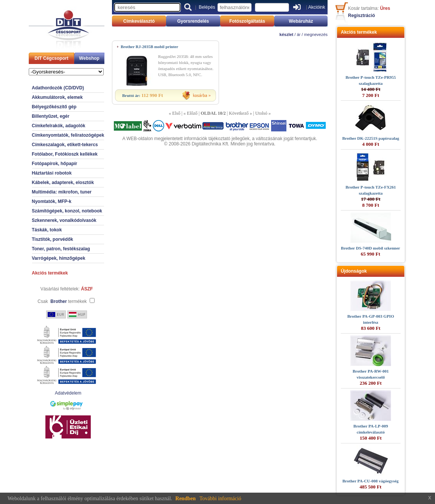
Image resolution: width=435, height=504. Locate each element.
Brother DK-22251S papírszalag (371, 138)
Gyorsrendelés (193, 21)
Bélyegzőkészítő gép (54, 107)
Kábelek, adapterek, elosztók (63, 183)
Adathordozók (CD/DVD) (58, 88)
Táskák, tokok (47, 230)
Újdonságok (354, 271)
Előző (192, 113)
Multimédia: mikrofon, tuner (62, 192)
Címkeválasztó (139, 21)
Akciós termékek (50, 273)
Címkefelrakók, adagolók (58, 126)
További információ (220, 499)
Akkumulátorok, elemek (57, 97)
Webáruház (301, 21)
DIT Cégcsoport (51, 58)
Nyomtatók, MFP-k (52, 201)
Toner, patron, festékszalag (61, 249)
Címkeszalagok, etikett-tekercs (65, 145)
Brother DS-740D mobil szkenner (370, 248)
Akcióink (317, 7)
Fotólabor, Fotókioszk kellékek (65, 154)
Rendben (186, 499)
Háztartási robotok (52, 173)
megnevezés (316, 34)
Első (176, 113)
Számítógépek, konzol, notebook (67, 211)
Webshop (89, 58)
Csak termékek (62, 301)
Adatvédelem (68, 393)
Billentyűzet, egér (50, 116)
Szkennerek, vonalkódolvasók (64, 220)
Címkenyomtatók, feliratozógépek (68, 135)
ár (299, 34)
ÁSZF (87, 289)
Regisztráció (361, 16)
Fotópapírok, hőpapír (54, 164)
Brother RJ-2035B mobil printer (149, 47)
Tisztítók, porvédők (52, 239)
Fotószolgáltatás (247, 21)
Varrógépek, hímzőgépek (58, 258)
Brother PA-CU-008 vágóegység (370, 481)
